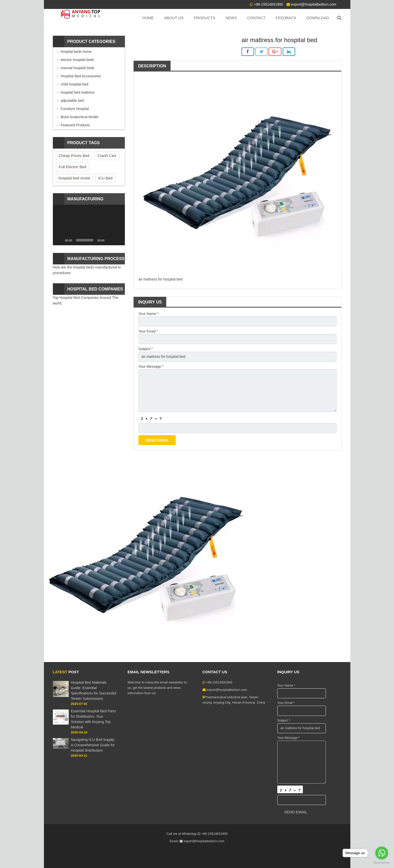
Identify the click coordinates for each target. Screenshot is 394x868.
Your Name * (148, 314)
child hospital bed (75, 84)
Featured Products (75, 125)
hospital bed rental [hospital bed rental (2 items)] (74, 178)
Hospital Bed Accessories (81, 76)
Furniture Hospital (75, 109)
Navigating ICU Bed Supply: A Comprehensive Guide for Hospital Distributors (93, 745)
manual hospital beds (78, 68)
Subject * (146, 349)
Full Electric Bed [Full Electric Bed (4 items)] (73, 167)
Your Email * (148, 331)
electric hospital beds (77, 60)
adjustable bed (72, 101)
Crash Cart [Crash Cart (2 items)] (107, 156)
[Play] (59, 240)
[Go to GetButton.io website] (382, 863)
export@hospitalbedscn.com (314, 4)
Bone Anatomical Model (80, 117)
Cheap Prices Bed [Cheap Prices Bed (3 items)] (74, 156)
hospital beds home (76, 52)
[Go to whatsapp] (382, 853)
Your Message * (151, 367)
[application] (89, 225)
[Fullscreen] (118, 240)
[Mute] (110, 240)
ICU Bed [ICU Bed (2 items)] (105, 178)
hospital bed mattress (78, 92)
